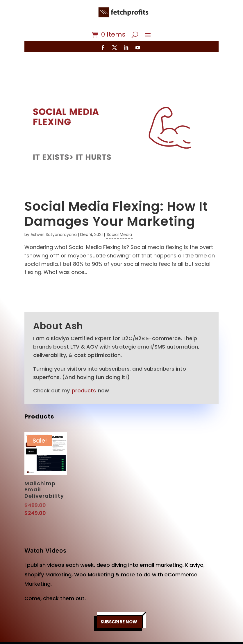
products (84, 373)
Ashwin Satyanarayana (54, 217)
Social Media (119, 217)
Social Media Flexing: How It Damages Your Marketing (116, 197)
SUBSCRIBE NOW (119, 605)
